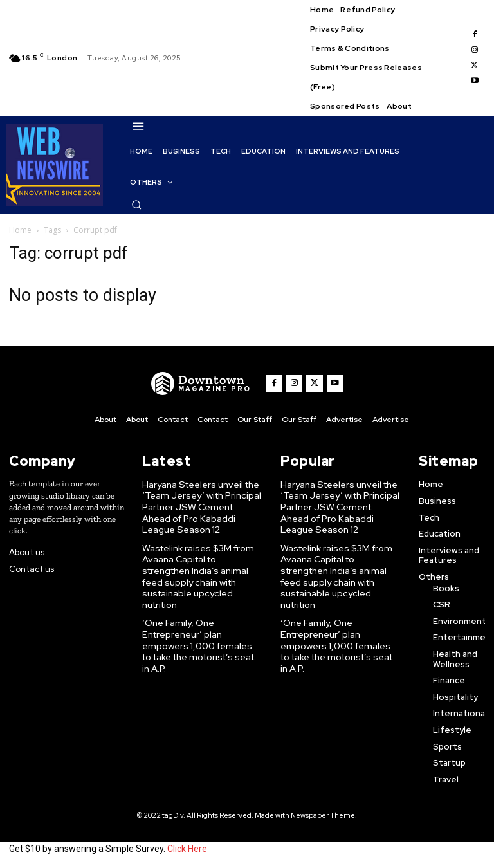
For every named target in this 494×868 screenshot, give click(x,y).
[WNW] (204, 383)
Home (20, 230)
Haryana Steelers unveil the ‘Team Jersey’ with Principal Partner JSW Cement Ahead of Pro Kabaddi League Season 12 (199, 503)
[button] (136, 205)
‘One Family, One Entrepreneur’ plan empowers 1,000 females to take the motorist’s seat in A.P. (200, 616)
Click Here (187, 847)
